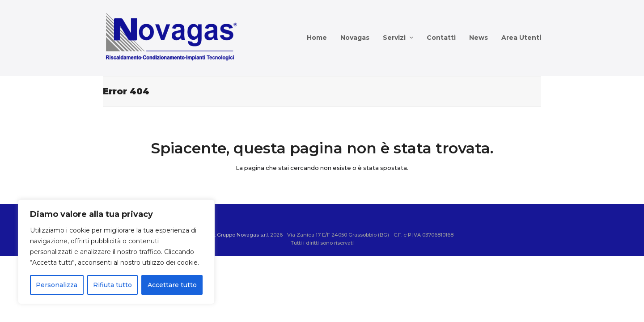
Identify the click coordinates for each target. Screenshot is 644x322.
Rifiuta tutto (112, 285)
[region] (116, 252)
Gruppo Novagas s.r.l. (243, 235)
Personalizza (57, 285)
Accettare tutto (172, 285)
